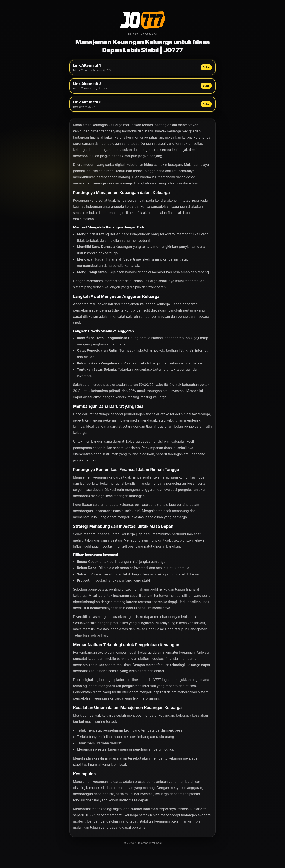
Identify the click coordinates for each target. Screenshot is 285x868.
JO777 (156, 680)
